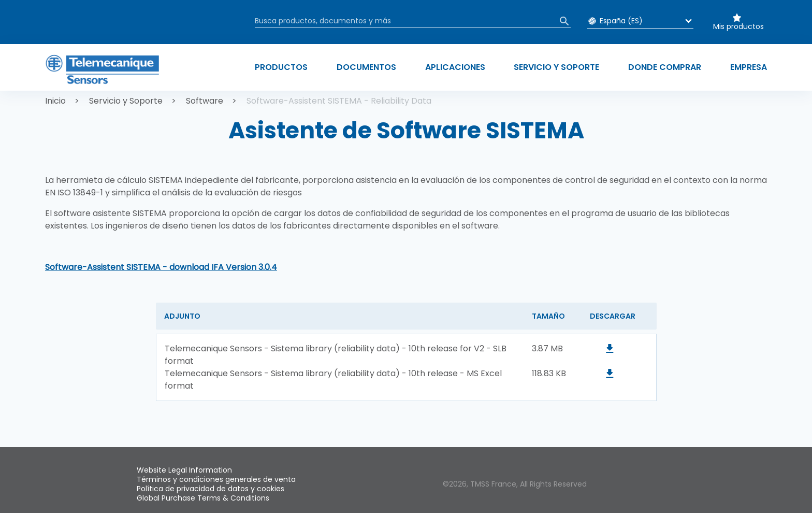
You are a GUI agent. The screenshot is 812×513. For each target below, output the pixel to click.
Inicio (55, 101)
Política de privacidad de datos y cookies (211, 489)
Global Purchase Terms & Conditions (203, 498)
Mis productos (738, 26)
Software (205, 101)
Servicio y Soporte (126, 101)
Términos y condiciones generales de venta (216, 479)
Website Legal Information (184, 470)
